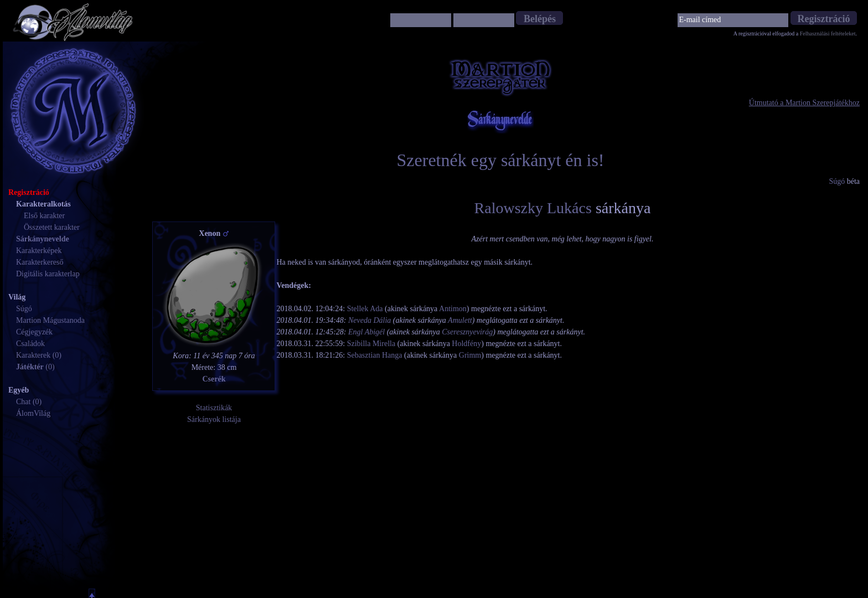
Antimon (453, 309)
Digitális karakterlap (48, 274)
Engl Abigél (366, 332)
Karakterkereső (40, 262)
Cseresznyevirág (467, 332)
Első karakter (44, 216)
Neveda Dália (370, 320)
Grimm (470, 355)
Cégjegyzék (34, 332)
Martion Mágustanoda (50, 320)
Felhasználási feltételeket (828, 33)
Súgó (24, 309)
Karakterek (33, 355)
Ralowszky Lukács (533, 208)
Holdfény (466, 344)
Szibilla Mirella (371, 344)
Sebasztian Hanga (375, 355)
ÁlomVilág (33, 413)
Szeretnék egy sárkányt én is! (501, 160)
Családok (30, 344)
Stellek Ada (365, 309)
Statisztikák (214, 408)
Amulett (460, 320)
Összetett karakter (52, 227)
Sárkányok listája (214, 419)
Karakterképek (39, 251)
